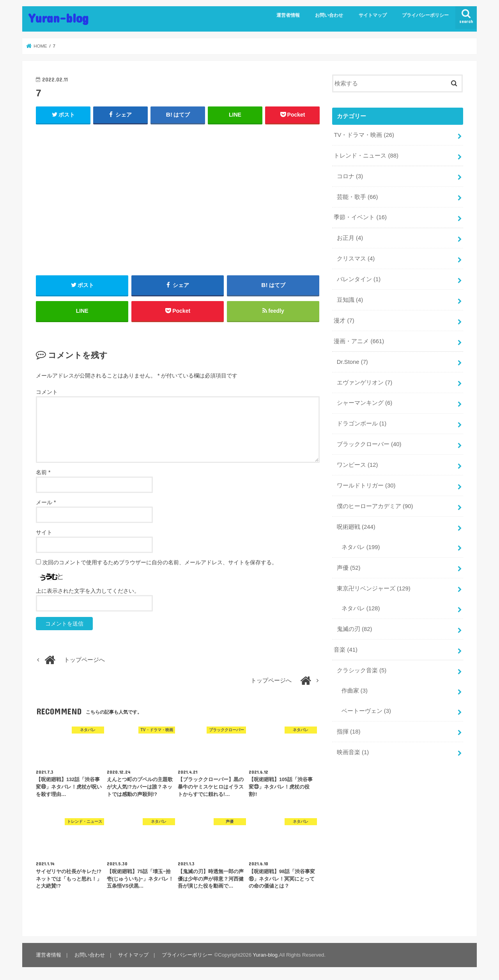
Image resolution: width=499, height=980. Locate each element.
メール (46, 502)
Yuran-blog (58, 18)
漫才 (344, 321)
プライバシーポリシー (425, 15)
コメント (47, 392)
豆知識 (350, 300)
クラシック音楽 (362, 670)
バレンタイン (359, 279)
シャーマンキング (365, 403)
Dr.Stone (352, 362)
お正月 (350, 238)
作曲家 (355, 691)
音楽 (346, 650)
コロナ (350, 176)
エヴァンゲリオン (365, 383)
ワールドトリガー (366, 486)
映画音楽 (353, 752)
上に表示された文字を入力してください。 (88, 591)
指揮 (349, 732)
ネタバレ (361, 547)
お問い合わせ (329, 15)
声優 (349, 568)
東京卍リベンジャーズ (374, 588)
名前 (43, 472)
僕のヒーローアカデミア (375, 506)
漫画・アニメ (359, 341)
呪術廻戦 (356, 527)
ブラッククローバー (369, 444)
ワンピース (357, 465)
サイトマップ (373, 15)
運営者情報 (288, 15)
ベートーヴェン (366, 711)
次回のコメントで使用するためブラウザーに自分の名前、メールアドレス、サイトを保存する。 (160, 562)
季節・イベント (360, 217)
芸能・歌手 (357, 197)
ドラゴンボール (362, 424)
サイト (44, 532)
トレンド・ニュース (366, 156)
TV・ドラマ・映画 (364, 135)
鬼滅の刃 (355, 629)
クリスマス (356, 259)
